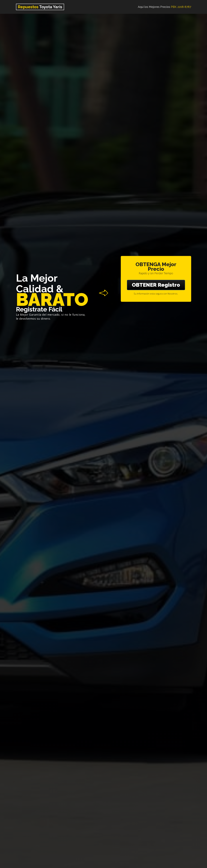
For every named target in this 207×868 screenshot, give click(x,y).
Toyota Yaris (40, 7)
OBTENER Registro (156, 285)
